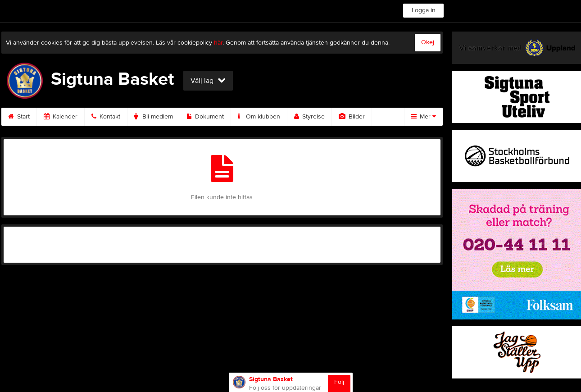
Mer (424, 117)
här (218, 43)
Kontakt (106, 117)
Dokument (205, 117)
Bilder (352, 117)
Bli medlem (154, 117)
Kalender (61, 117)
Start (19, 117)
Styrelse (309, 117)
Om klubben (259, 117)
